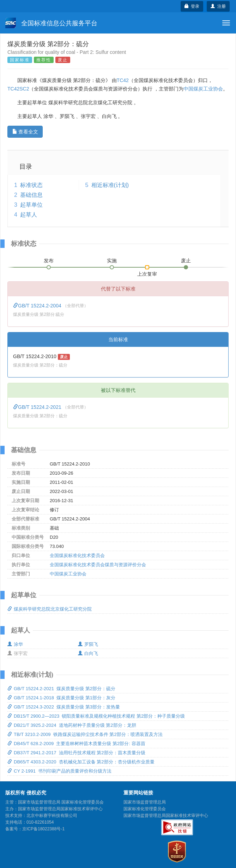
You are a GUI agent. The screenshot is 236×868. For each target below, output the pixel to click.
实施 (112, 261)
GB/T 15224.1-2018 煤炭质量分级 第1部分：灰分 (61, 698)
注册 (218, 6)
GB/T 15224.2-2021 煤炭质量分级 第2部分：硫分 (61, 689)
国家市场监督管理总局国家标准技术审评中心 (166, 816)
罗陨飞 (88, 644)
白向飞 (88, 653)
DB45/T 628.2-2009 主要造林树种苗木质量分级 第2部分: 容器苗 (76, 744)
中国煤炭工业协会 (203, 89)
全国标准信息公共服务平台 (51, 23)
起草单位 (31, 205)
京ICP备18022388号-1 (43, 829)
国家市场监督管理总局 (145, 802)
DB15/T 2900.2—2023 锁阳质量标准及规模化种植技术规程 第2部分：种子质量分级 (96, 716)
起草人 (29, 215)
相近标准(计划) (110, 185)
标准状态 (31, 185)
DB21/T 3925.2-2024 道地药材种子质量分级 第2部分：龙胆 (72, 725)
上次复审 (147, 273)
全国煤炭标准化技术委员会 (77, 555)
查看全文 (25, 132)
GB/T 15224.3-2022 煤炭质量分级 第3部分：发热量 (64, 707)
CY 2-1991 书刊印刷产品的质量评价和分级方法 (59, 771)
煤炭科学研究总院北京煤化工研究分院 (50, 609)
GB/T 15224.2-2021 (38, 407)
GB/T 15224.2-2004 (38, 306)
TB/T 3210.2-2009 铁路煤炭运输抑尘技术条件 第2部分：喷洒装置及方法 (85, 734)
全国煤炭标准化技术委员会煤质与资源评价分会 (98, 565)
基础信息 (31, 195)
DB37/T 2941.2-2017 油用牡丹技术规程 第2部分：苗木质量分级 (76, 753)
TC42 (123, 80)
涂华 (15, 644)
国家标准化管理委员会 (145, 809)
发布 (49, 261)
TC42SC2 (18, 89)
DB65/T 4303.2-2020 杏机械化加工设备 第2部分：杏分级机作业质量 (81, 762)
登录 (192, 6)
